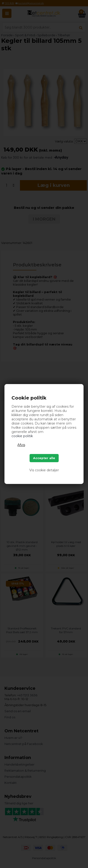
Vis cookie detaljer (44, 470)
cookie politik (22, 436)
